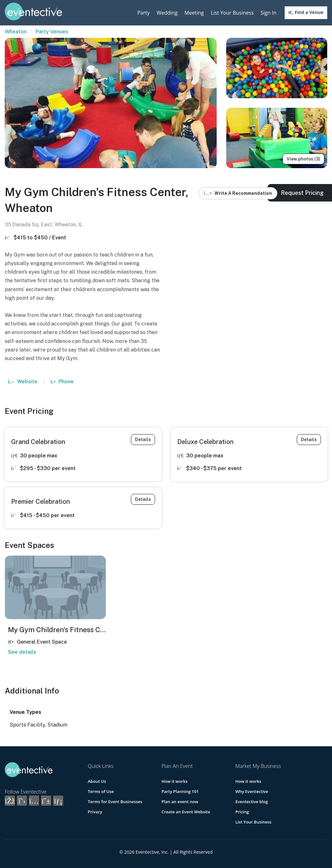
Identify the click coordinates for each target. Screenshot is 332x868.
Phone (62, 382)
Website (23, 382)
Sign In (268, 13)
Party (143, 13)
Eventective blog (252, 802)
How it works (174, 781)
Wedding (167, 13)
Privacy (95, 812)
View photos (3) (303, 159)
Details (143, 440)
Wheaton (16, 32)
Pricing (242, 812)
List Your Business (232, 13)
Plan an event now (180, 802)
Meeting (194, 13)
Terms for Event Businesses (115, 802)
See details (22, 652)
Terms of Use (101, 791)
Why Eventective (252, 791)
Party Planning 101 (180, 791)
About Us (97, 781)
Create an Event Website (186, 812)
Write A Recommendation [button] (238, 193)
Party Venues (52, 32)
